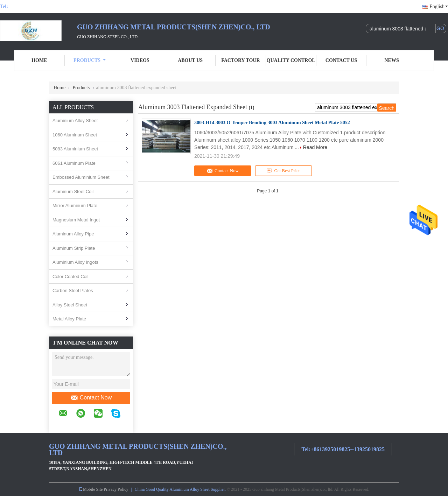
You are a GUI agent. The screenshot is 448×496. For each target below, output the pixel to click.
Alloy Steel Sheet (70, 305)
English (439, 6)
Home (39, 60)
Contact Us (341, 60)
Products (90, 60)
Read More (315, 147)
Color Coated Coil (71, 277)
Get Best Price (284, 171)
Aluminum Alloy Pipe (73, 234)
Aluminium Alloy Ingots (75, 262)
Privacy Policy (116, 489)
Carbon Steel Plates (73, 290)
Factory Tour (240, 60)
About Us (190, 60)
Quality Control (291, 60)
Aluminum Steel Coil (73, 192)
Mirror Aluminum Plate (75, 206)
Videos (140, 60)
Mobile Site (91, 489)
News (392, 60)
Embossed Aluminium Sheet (81, 177)
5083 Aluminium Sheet (75, 149)
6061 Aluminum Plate (74, 163)
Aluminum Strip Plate (74, 248)
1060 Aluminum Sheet (75, 135)
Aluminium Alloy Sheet (75, 121)
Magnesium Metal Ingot (76, 220)
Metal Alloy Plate (69, 319)
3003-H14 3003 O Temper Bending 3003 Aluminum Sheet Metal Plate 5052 (272, 123)
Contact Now (91, 398)
